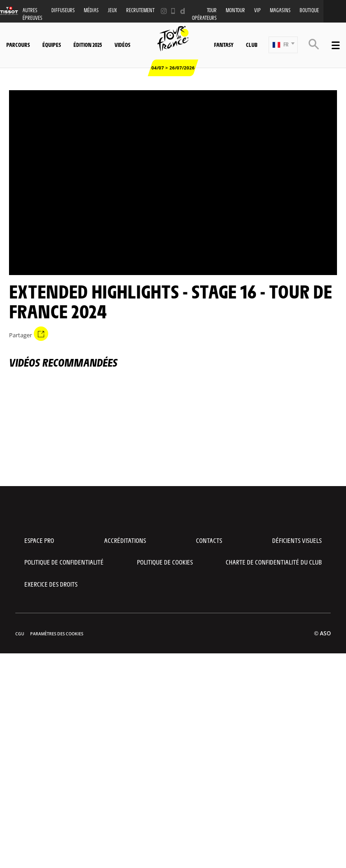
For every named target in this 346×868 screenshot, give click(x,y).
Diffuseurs (63, 10)
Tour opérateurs (204, 14)
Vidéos (122, 45)
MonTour (235, 10)
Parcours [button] (18, 45)
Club (252, 45)
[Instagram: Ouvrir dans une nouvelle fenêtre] (164, 11)
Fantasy (224, 45)
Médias (91, 10)
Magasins (280, 10)
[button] (283, 45)
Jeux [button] (112, 10)
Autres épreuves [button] (32, 14)
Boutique (309, 10)
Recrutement (140, 10)
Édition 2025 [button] (88, 45)
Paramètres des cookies (57, 634)
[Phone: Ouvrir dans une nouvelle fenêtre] (173, 11)
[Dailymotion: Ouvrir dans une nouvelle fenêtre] (183, 11)
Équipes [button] (52, 45)
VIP (257, 10)
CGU (20, 634)
